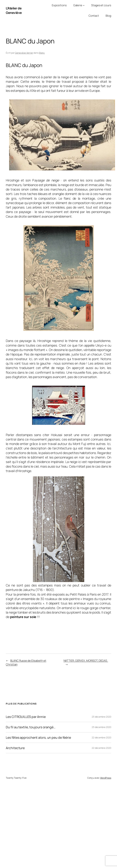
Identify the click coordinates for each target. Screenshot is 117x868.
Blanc (42, 53)
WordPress (106, 778)
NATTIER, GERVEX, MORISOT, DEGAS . (86, 661)
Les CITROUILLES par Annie (26, 717)
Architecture (15, 748)
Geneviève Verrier (24, 53)
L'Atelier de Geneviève (14, 10)
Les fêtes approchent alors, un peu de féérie (38, 738)
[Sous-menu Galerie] (84, 5)
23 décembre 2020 (101, 717)
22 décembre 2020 (101, 737)
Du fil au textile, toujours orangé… (31, 727)
